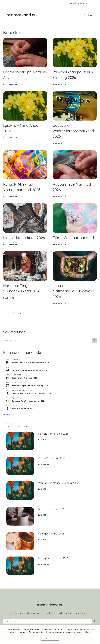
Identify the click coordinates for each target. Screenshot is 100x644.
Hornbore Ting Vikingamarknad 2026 (28, 401)
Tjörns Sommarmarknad (73, 238)
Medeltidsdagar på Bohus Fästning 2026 (30, 386)
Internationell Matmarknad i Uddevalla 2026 (73, 291)
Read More (10, 84)
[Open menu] (88, 15)
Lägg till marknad (79, 3)
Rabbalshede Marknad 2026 (24, 378)
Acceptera (50, 638)
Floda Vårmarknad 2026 (52, 457)
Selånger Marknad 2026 (52, 529)
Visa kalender (9, 414)
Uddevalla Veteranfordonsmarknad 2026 (73, 131)
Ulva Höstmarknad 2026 (52, 506)
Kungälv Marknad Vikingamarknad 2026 (30, 370)
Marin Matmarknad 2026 (24, 238)
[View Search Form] (95, 3)
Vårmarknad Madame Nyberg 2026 (58, 481)
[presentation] (25, 53)
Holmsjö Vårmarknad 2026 (53, 434)
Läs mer (44, 440)
